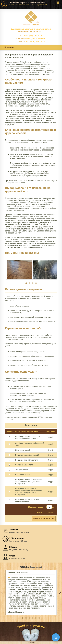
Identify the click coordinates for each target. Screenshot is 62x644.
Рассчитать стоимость (44, 518)
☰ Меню (9, 48)
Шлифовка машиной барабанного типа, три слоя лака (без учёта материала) (29, 482)
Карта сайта (31, 642)
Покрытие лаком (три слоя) (26, 460)
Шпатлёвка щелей (23, 450)
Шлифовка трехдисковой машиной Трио (30, 444)
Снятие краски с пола (24, 465)
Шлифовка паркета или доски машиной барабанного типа (27, 437)
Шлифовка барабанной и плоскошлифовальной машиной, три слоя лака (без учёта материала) (29, 491)
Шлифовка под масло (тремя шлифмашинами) (27, 500)
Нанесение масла (23, 475)
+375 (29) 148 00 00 (32, 35)
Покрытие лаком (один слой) (27, 455)
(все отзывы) (36, 567)
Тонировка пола (22, 470)
